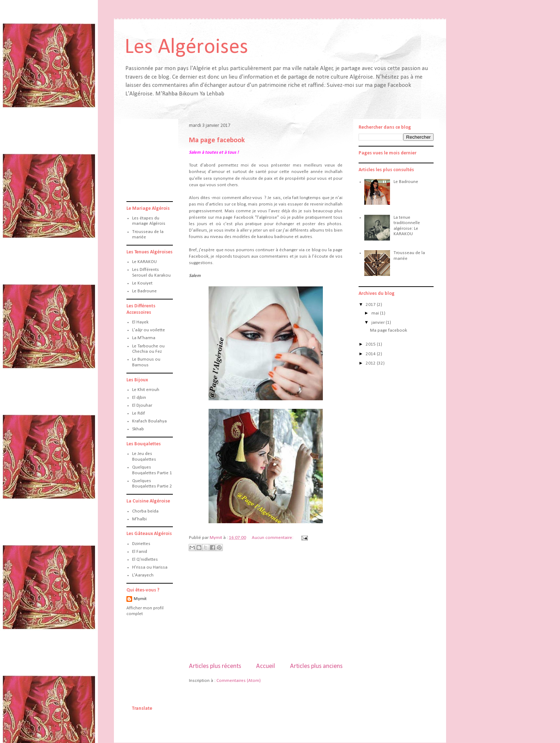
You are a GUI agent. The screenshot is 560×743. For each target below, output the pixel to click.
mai (376, 313)
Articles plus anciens (316, 666)
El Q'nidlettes (145, 559)
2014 (371, 354)
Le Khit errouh (146, 390)
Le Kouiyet (142, 283)
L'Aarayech (143, 575)
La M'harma (144, 338)
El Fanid (140, 552)
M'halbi (139, 519)
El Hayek (140, 322)
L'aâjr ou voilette (149, 330)
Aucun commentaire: (273, 538)
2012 (371, 363)
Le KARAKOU (144, 262)
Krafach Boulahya (149, 421)
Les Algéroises (186, 48)
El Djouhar (142, 405)
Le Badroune (144, 291)
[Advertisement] (266, 608)
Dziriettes (141, 544)
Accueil (266, 666)
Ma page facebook (217, 140)
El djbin (139, 398)
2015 (371, 344)
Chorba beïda (145, 511)
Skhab (138, 429)
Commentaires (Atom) (239, 681)
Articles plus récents (215, 666)
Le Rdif (139, 413)
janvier (379, 323)
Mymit (140, 599)
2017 (371, 305)
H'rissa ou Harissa (150, 567)
